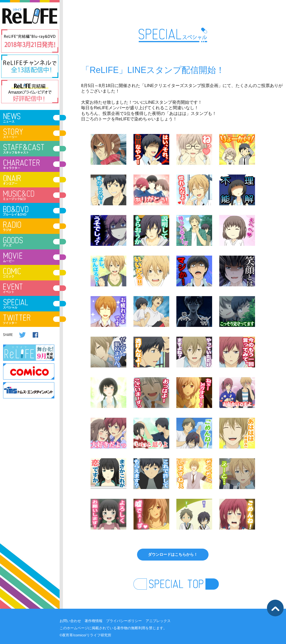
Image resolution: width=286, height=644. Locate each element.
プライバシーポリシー (124, 621)
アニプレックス (158, 621)
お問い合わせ (70, 621)
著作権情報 (94, 621)
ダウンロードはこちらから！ (173, 554)
